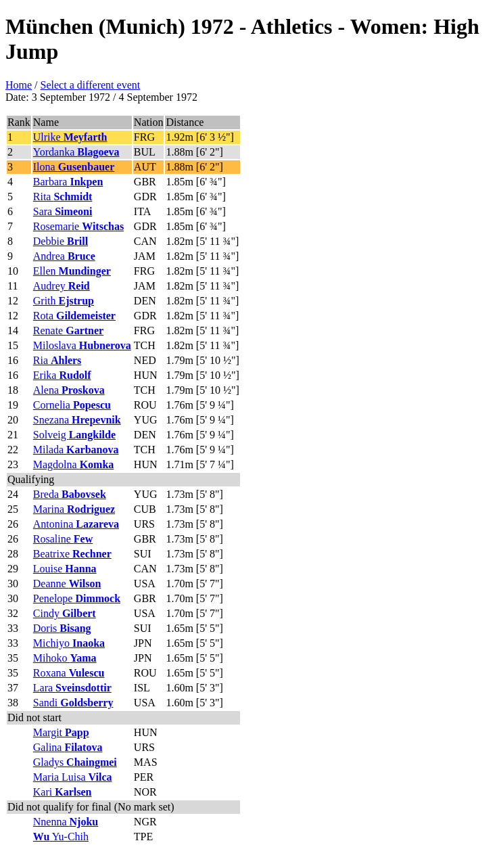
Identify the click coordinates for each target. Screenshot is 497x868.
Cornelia (72, 405)
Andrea (64, 256)
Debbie (61, 241)
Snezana (77, 420)
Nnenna (66, 822)
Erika (62, 375)
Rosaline (63, 539)
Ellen (72, 271)
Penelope (77, 598)
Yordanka (76, 152)
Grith (64, 301)
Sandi (73, 703)
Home (19, 85)
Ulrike (70, 137)
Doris (62, 628)
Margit (61, 732)
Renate (68, 330)
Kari (63, 792)
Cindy (65, 613)
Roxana (69, 673)
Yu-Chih (61, 837)
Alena (69, 390)
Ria (57, 360)
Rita (63, 197)
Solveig (74, 435)
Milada (76, 450)
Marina (74, 509)
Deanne (67, 584)
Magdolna (74, 464)
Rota (74, 316)
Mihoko (65, 658)
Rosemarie (78, 226)
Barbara (68, 182)
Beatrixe (72, 554)
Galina (68, 747)
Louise (65, 569)
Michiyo (69, 643)
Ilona (74, 167)
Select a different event (91, 85)
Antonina (76, 524)
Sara (63, 211)
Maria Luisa (73, 777)
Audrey (62, 286)
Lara (72, 688)
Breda (70, 494)
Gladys (75, 762)
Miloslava (82, 345)
